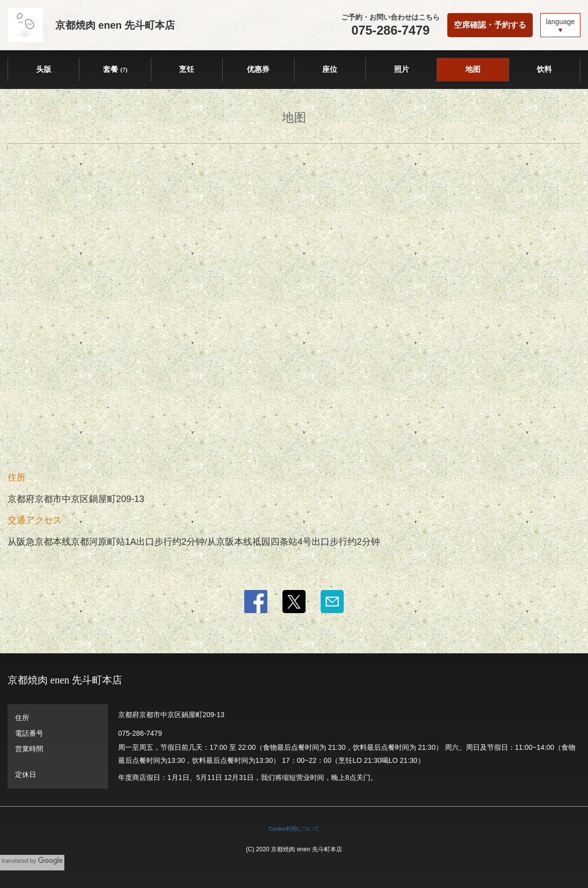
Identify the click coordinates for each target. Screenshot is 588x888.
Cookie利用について (294, 829)
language (560, 22)
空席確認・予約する (490, 25)
